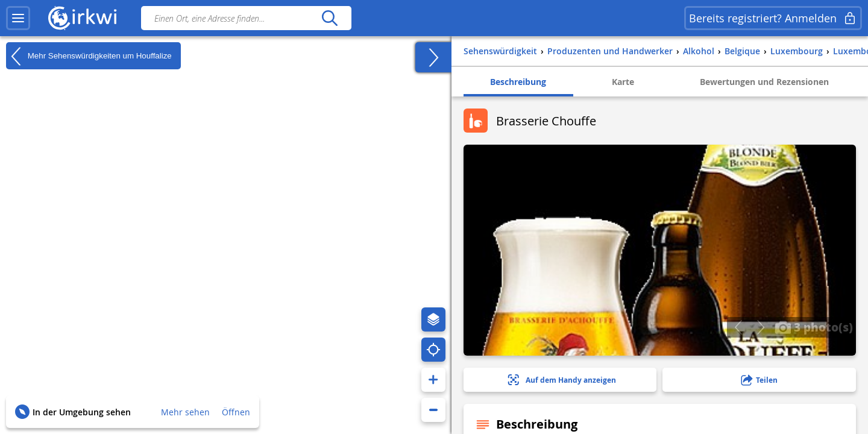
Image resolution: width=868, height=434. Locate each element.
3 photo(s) (814, 327)
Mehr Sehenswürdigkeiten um (89, 56)
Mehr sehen (185, 412)
